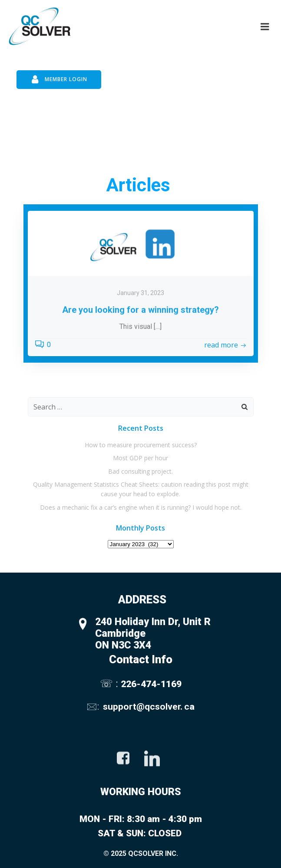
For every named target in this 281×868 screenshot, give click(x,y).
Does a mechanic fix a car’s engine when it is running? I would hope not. (141, 507)
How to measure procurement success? (141, 445)
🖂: (94, 706)
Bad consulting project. (140, 471)
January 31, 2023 (140, 324)
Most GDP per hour (140, 458)
